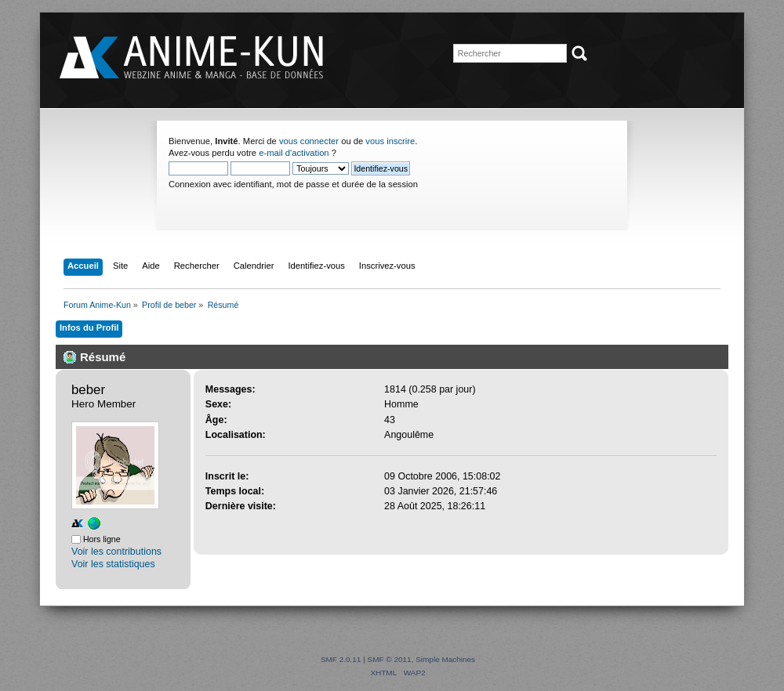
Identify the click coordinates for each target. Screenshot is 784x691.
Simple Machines (445, 659)
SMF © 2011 (390, 659)
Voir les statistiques (113, 564)
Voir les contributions (116, 552)
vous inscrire (390, 141)
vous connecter (309, 141)
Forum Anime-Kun (193, 58)
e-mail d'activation (294, 153)
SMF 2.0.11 (341, 659)
